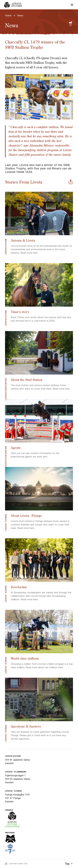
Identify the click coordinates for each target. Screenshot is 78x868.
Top (69, 864)
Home (8, 15)
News (20, 15)
